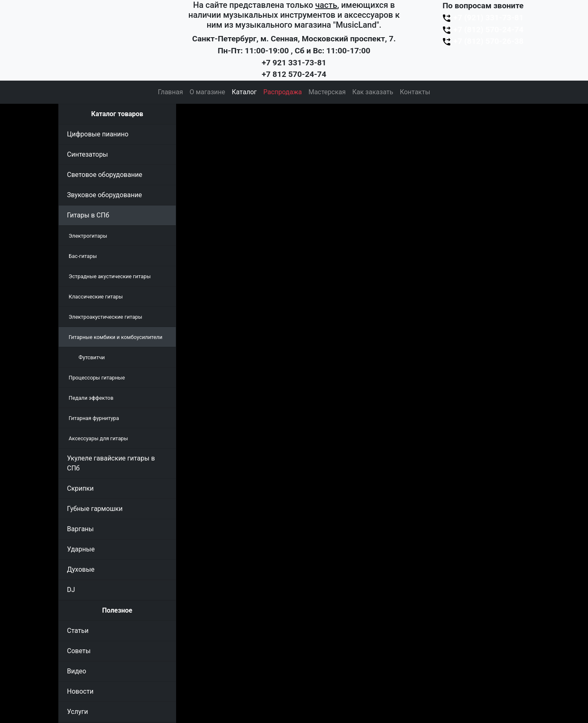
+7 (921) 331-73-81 (483, 18)
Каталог (244, 92)
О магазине (207, 92)
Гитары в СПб (88, 215)
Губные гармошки (95, 509)
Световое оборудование (105, 175)
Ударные (81, 549)
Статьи (78, 631)
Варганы (80, 529)
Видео (76, 671)
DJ (71, 590)
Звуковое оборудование (104, 195)
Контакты (415, 92)
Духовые (81, 569)
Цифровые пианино (98, 134)
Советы (79, 651)
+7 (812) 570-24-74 (483, 30)
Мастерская (327, 92)
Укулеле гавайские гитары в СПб (111, 463)
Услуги (78, 712)
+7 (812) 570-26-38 (483, 41)
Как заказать (373, 92)
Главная (171, 92)
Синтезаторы (87, 154)
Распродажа (283, 92)
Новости (80, 691)
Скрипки (80, 488)
